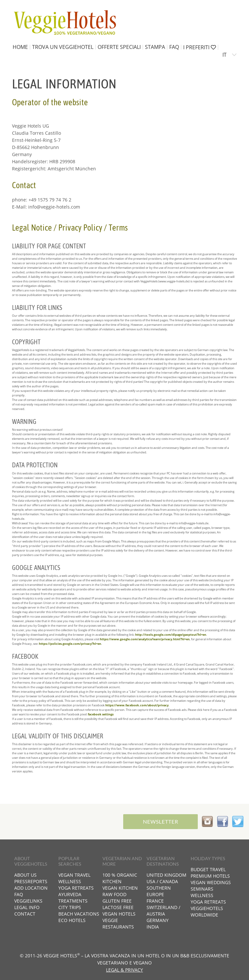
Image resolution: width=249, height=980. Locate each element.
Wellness (70, 881)
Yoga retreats (76, 888)
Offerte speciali (119, 47)
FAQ (174, 47)
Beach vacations (79, 914)
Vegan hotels (119, 914)
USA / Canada (162, 881)
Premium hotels (210, 876)
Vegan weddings (211, 882)
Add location (31, 888)
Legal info (27, 907)
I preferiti (200, 47)
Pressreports (31, 881)
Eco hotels (72, 920)
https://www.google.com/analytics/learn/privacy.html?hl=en (145, 639)
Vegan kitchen (120, 888)
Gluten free (117, 901)
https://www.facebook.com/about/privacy (137, 705)
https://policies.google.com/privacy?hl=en (70, 644)
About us (25, 875)
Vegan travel (74, 875)
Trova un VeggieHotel (63, 47)
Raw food (114, 894)
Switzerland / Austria (163, 911)
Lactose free (118, 907)
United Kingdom (166, 875)
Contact (25, 914)
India (153, 927)
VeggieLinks (28, 901)
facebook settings (101, 714)
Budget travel (208, 869)
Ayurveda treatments (73, 898)
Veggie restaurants (118, 923)
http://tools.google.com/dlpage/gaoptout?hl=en (171, 635)
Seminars (202, 889)
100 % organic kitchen (120, 878)
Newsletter (161, 821)
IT (225, 55)
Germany (158, 920)
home (20, 47)
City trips (70, 907)
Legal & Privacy (124, 970)
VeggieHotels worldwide (207, 912)
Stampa (155, 47)
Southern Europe (159, 891)
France (155, 901)
